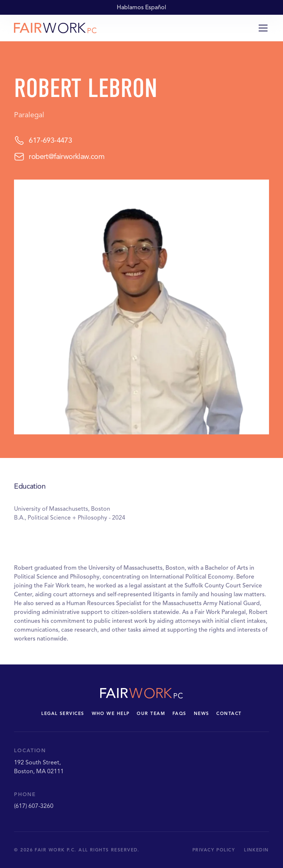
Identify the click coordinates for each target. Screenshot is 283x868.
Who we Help (111, 713)
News (202, 713)
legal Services (63, 713)
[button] (262, 28)
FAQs (179, 713)
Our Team (151, 713)
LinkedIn (256, 850)
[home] (55, 28)
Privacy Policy (214, 850)
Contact (229, 713)
